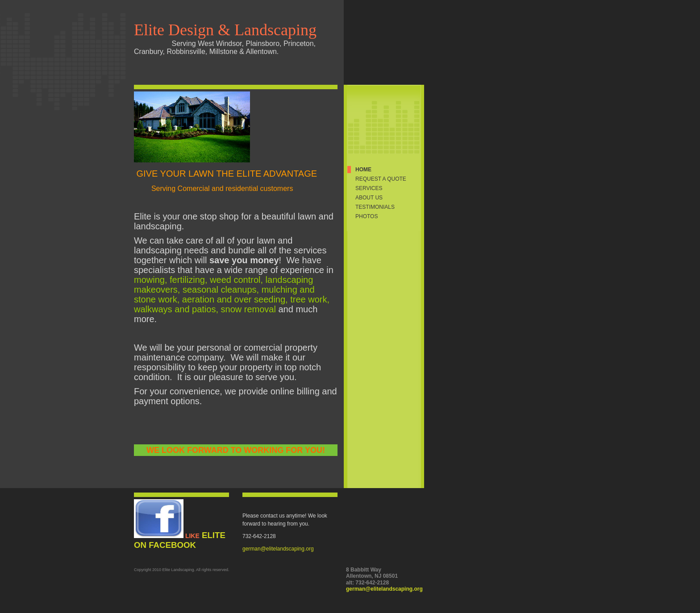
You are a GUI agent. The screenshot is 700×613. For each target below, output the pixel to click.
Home (363, 170)
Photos (367, 216)
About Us (369, 198)
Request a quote (381, 179)
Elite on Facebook (180, 540)
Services (369, 188)
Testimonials (375, 207)
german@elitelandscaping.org (278, 549)
